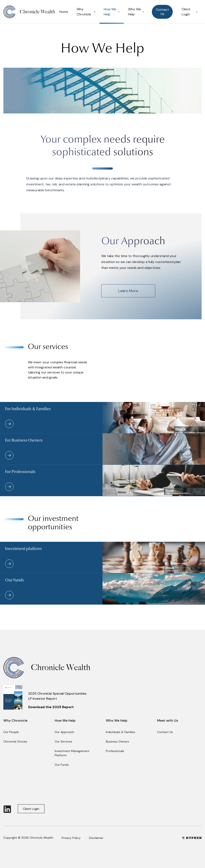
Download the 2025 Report (51, 707)
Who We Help (136, 12)
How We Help (112, 12)
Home (64, 12)
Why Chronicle (86, 12)
